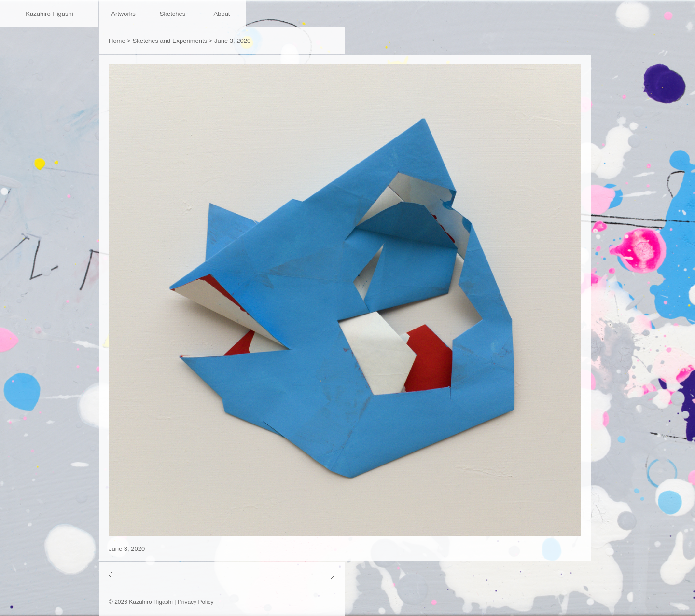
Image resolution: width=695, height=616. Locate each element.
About (222, 14)
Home (117, 41)
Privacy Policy (196, 602)
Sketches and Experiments (170, 41)
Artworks (123, 14)
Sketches (173, 14)
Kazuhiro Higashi (49, 14)
